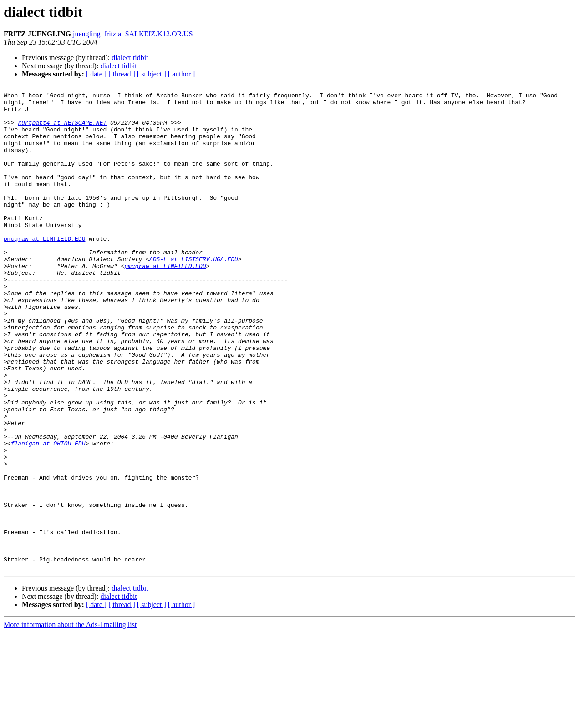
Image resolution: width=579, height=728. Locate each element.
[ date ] (96, 74)
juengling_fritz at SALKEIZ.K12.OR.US (133, 34)
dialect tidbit (130, 58)
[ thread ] (122, 74)
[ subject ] (152, 74)
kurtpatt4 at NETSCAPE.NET (62, 129)
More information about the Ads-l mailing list (70, 720)
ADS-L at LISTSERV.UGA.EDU (194, 293)
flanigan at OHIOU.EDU (48, 514)
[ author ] (182, 74)
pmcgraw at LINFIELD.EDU (44, 268)
